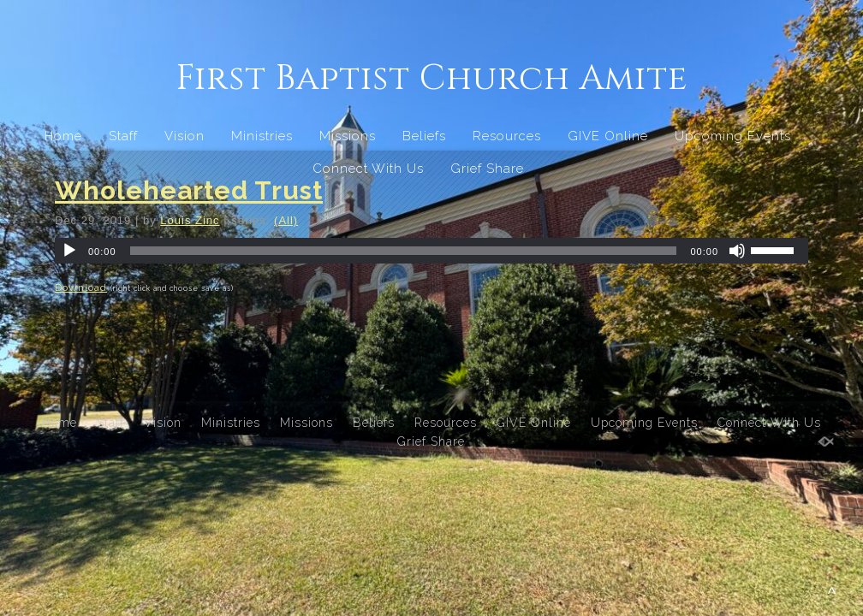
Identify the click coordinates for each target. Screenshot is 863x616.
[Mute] (737, 251)
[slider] (404, 251)
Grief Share (487, 169)
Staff (123, 136)
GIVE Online (608, 136)
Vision (185, 136)
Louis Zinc (190, 220)
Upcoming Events (733, 136)
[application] (431, 251)
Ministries (262, 136)
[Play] (69, 251)
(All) (286, 220)
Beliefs (424, 136)
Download (81, 287)
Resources (507, 136)
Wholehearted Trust (189, 190)
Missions (348, 136)
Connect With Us (368, 169)
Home (63, 136)
